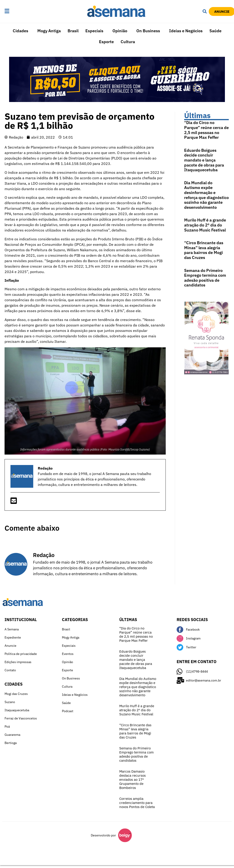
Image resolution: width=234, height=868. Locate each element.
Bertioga (11, 743)
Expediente (13, 637)
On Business (148, 31)
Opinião (120, 31)
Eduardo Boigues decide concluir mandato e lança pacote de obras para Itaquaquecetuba (204, 160)
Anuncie (10, 646)
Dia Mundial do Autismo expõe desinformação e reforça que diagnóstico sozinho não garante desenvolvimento (206, 195)
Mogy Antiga (49, 31)
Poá (7, 726)
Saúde (215, 31)
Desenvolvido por (103, 835)
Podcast (68, 711)
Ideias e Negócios (186, 31)
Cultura (128, 42)
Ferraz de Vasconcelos (21, 718)
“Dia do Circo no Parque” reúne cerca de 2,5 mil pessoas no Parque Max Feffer (206, 130)
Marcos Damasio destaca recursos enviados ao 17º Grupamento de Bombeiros (132, 780)
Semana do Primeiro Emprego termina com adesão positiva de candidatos (205, 278)
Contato (10, 670)
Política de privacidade (21, 654)
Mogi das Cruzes (16, 694)
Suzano (10, 702)
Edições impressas (18, 662)
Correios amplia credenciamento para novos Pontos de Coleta (137, 803)
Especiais (94, 31)
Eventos (68, 654)
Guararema (12, 735)
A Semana (12, 629)
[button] (17, 11)
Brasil (73, 31)
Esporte (106, 42)
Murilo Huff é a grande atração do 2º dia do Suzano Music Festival (205, 225)
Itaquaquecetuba (17, 710)
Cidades (20, 31)
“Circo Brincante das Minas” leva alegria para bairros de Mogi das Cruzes (204, 250)
